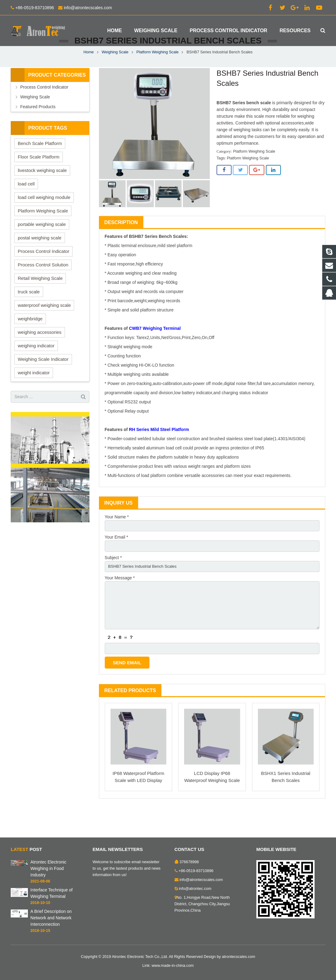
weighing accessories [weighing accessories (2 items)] (40, 354)
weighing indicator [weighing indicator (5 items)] (36, 367)
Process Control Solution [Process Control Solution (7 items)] (43, 286)
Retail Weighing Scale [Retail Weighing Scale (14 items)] (40, 300)
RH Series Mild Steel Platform (159, 451)
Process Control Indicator (44, 109)
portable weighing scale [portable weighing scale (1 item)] (42, 246)
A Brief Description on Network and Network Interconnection (51, 918)
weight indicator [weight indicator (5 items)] (34, 394)
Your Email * (117, 559)
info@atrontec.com (195, 889)
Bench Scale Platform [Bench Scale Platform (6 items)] (40, 165)
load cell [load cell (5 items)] (26, 205)
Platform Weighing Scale (157, 74)
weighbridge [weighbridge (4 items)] (30, 340)
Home (89, 74)
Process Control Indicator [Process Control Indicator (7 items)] (43, 273)
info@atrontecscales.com (88, 8)
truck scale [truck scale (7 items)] (29, 313)
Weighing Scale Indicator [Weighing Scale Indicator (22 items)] (43, 381)
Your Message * (120, 602)
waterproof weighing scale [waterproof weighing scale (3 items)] (44, 327)
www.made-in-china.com (173, 966)
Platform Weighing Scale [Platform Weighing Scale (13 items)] (43, 232)
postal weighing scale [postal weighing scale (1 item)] (40, 259)
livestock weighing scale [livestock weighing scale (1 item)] (42, 192)
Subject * (113, 581)
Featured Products (38, 128)
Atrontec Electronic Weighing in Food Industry (48, 868)
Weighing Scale (115, 74)
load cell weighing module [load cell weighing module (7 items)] (44, 219)
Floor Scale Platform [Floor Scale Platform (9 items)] (39, 178)
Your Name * (117, 538)
